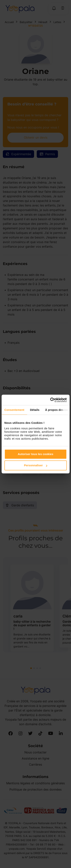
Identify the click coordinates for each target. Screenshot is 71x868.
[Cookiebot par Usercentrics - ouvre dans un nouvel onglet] (51, 400)
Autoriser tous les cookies (36, 454)
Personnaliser (36, 465)
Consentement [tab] (14, 410)
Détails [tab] (35, 410)
